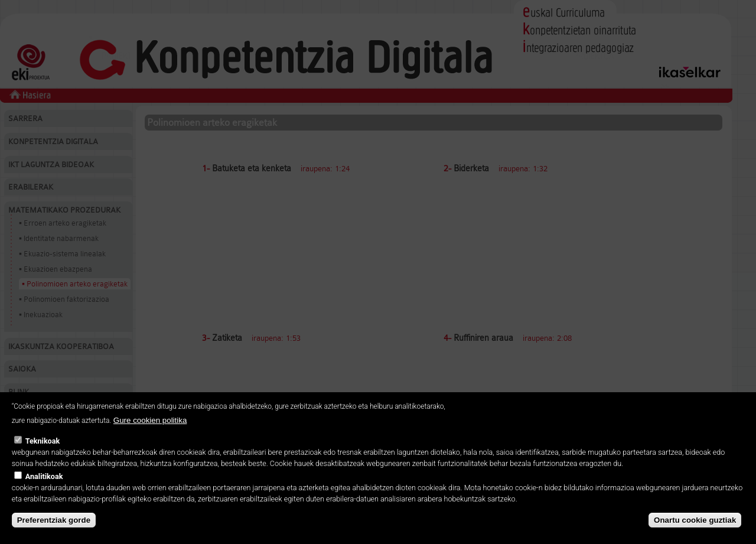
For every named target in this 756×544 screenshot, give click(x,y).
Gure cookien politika (150, 420)
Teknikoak (43, 441)
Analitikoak (44, 476)
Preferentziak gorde (54, 520)
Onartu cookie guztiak (695, 520)
